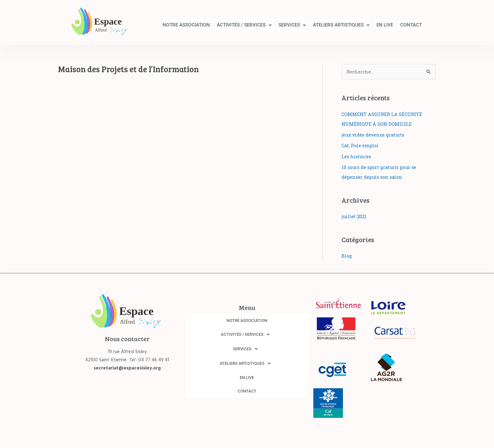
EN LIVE (380, 25)
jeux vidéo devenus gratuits (374, 135)
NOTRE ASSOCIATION (169, 25)
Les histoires (357, 156)
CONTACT (409, 25)
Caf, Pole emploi (361, 145)
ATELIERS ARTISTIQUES (333, 25)
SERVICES (281, 25)
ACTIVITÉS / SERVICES (230, 25)
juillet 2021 (354, 215)
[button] (230, 25)
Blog (347, 254)
